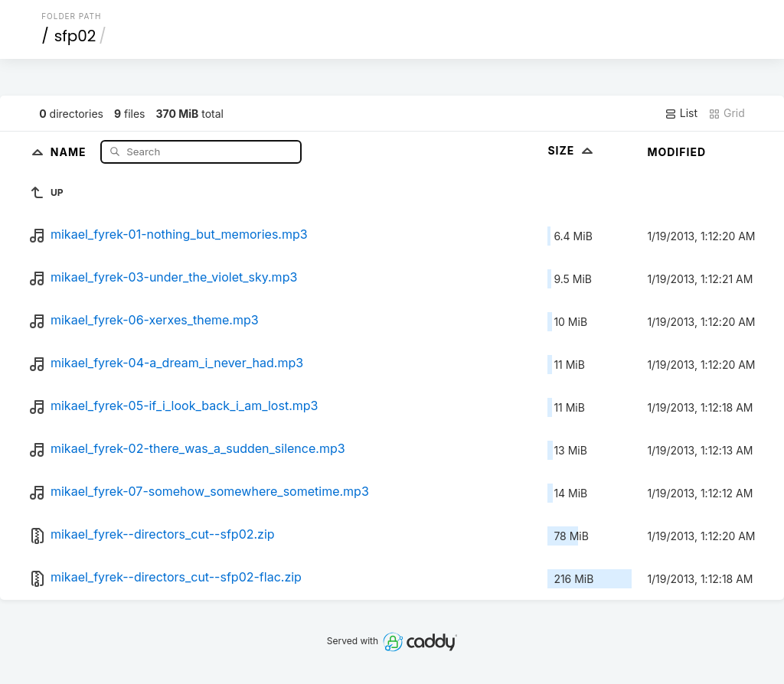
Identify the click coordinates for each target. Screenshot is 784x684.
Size (572, 150)
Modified (676, 152)
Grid (727, 113)
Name (70, 151)
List (681, 113)
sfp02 (75, 36)
